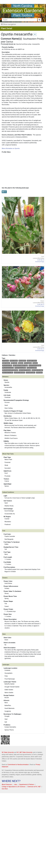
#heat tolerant (14, 361)
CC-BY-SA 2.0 (41, 260)
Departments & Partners (27, 784)
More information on (11, 148)
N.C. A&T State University (25, 752)
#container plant (30, 373)
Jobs (16, 784)
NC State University (8, 752)
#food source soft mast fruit (10, 370)
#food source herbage (35, 365)
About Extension (7, 784)
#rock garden (28, 363)
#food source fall (7, 365)
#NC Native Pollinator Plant (20, 365)
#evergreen (5, 361)
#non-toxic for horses (25, 370)
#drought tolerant (32, 361)
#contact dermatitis (19, 373)
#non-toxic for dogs (37, 370)
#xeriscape (39, 373)
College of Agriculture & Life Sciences (14, 787)
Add (4, 192)
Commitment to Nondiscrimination (18, 765)
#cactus (35, 363)
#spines (21, 363)
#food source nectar (8, 368)
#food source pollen (20, 368)
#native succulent (32, 368)
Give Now (5, 789)
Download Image (40, 262)
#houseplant (22, 361)
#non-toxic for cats (8, 373)
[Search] (20, 20)
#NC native (14, 363)
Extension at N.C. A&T (34, 787)
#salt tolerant (6, 363)
